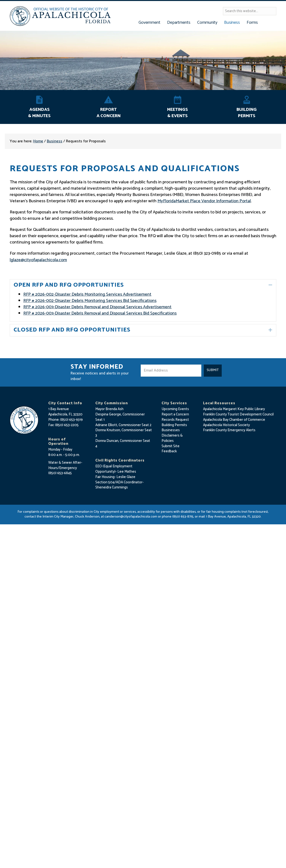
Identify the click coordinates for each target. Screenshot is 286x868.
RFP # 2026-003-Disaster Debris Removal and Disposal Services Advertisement (97, 307)
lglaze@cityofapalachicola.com (38, 260)
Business (55, 141)
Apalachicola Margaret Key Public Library (234, 409)
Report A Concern (109, 113)
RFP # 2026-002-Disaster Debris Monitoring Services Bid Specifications (90, 301)
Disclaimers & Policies (172, 438)
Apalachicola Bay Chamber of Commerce (234, 420)
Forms (252, 23)
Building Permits (247, 113)
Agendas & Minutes (39, 113)
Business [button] (232, 23)
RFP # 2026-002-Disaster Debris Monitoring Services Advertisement (87, 294)
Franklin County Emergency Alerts (229, 430)
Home (38, 141)
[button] (270, 285)
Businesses (171, 430)
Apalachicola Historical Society (226, 425)
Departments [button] (179, 23)
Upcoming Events (175, 409)
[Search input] (250, 11)
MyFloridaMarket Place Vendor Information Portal (204, 201)
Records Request (175, 420)
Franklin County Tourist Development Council (238, 414)
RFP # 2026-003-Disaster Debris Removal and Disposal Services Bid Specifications (100, 313)
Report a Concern (175, 414)
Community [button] (207, 23)
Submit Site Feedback (171, 449)
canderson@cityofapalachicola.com (131, 517)
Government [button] (149, 23)
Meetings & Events (177, 113)
